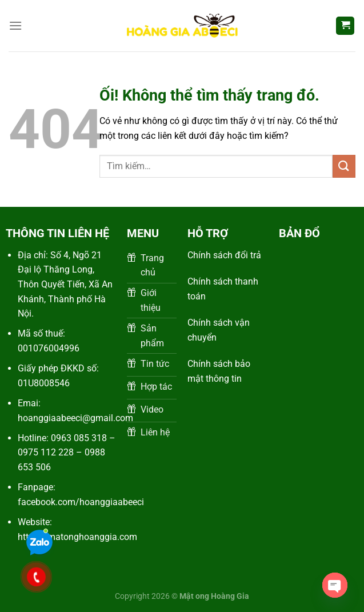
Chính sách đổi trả (224, 255)
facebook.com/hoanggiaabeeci (81, 502)
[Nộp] (344, 166)
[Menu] (15, 25)
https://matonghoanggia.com (77, 537)
